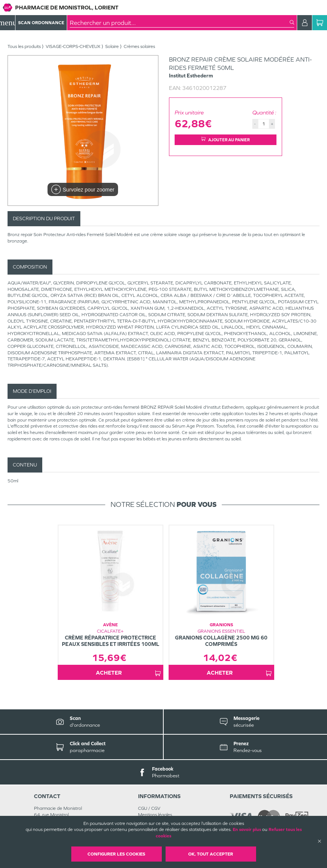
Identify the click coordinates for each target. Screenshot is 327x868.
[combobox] (180, 23)
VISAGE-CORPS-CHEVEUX (73, 46)
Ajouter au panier (226, 140)
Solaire (112, 46)
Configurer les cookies (116, 854)
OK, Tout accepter (211, 854)
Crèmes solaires (139, 46)
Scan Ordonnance (41, 23)
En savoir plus (247, 829)
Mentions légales (155, 815)
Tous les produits (24, 46)
